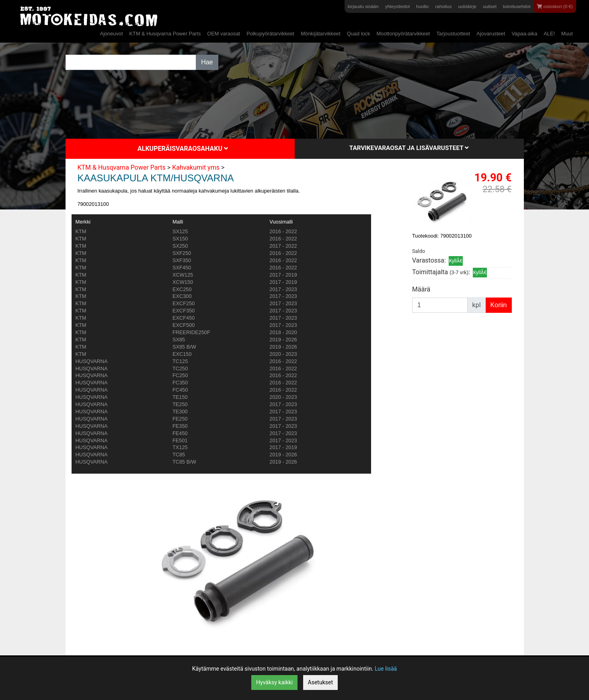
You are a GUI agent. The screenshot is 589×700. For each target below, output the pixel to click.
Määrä (421, 289)
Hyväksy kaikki (274, 682)
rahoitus (443, 6)
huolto (422, 6)
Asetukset (320, 682)
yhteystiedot (397, 6)
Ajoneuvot (112, 34)
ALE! (549, 34)
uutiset (490, 6)
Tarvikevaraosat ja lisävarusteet (409, 148)
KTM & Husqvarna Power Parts (165, 34)
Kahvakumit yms (196, 167)
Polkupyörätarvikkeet (270, 34)
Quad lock (359, 34)
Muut (567, 34)
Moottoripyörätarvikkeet (403, 34)
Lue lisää (386, 669)
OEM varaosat (224, 34)
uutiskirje (467, 6)
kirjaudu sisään (363, 6)
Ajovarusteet (491, 34)
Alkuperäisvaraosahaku (183, 149)
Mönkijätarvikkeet (321, 34)
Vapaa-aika (525, 34)
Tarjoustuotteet (453, 34)
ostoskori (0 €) (555, 6)
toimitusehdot (517, 6)
